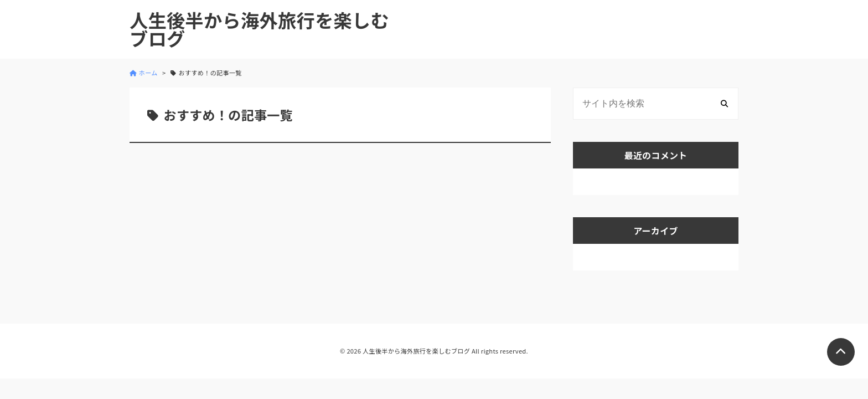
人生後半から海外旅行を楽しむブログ (259, 29)
